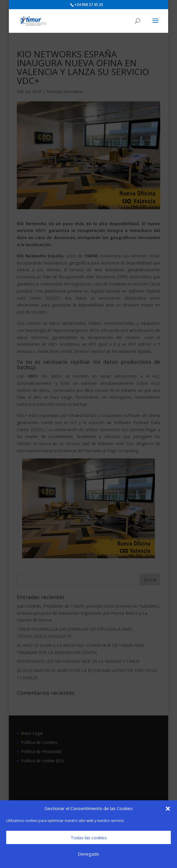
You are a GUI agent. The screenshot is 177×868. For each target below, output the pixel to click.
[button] (168, 809)
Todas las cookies (89, 838)
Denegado (88, 854)
